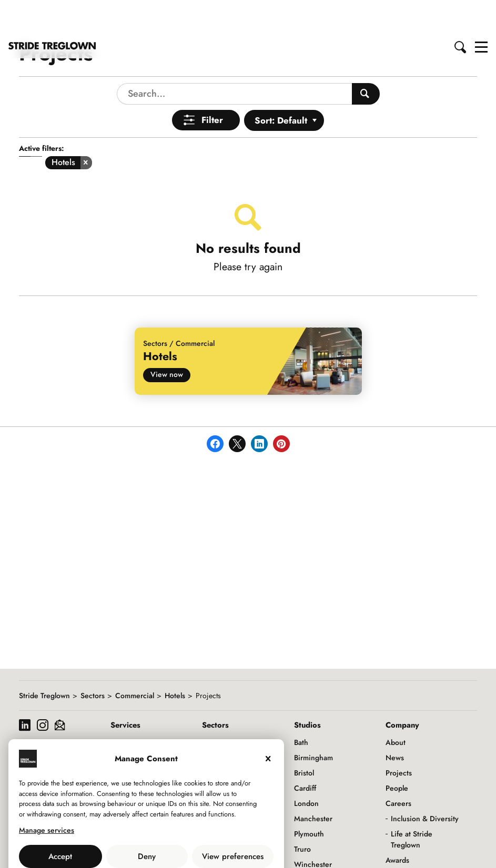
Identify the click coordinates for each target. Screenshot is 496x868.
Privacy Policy (175, 845)
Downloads (403, 841)
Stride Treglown (44, 661)
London (306, 769)
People (397, 753)
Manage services (47, 795)
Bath (301, 708)
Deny (147, 822)
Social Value (406, 856)
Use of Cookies (119, 845)
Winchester (313, 830)
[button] (461, 12)
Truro (302, 814)
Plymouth (309, 799)
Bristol (304, 738)
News (395, 723)
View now (167, 340)
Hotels (175, 661)
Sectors (93, 661)
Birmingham (313, 723)
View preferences (233, 822)
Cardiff (305, 753)
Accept (60, 822)
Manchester (313, 784)
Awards (397, 825)
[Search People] (366, 59)
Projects (399, 738)
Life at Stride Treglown (412, 805)
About (396, 708)
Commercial (135, 661)
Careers (398, 769)
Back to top (478, 851)
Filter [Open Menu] (212, 85)
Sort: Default (281, 86)
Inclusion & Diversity (425, 784)
